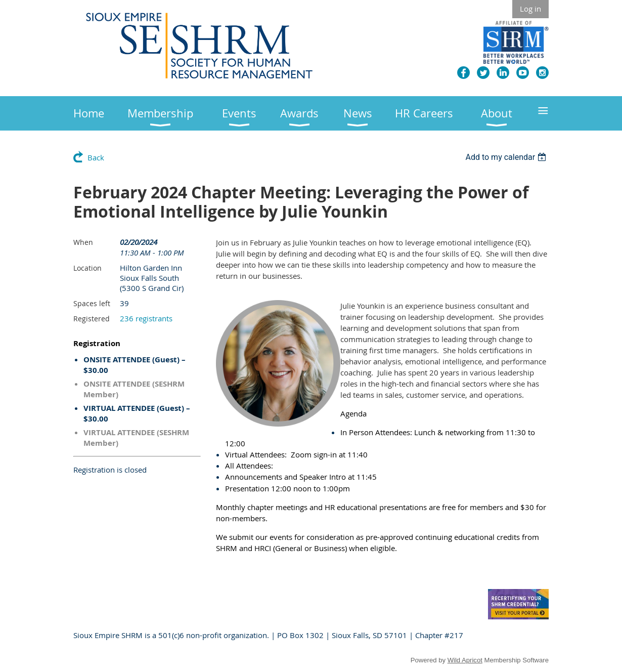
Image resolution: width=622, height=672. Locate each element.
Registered (92, 319)
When (83, 242)
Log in (530, 9)
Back (96, 157)
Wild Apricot (465, 660)
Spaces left (92, 303)
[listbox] (507, 157)
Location (87, 268)
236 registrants (146, 318)
